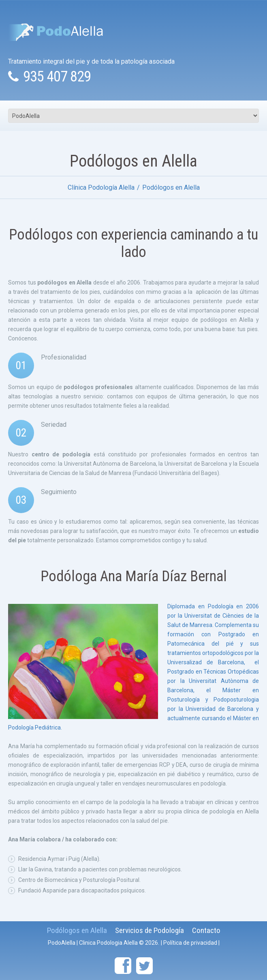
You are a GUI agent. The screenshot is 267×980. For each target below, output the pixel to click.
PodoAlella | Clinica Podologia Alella (93, 943)
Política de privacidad (190, 943)
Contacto (206, 930)
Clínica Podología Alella (101, 187)
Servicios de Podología (150, 930)
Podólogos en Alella (77, 930)
